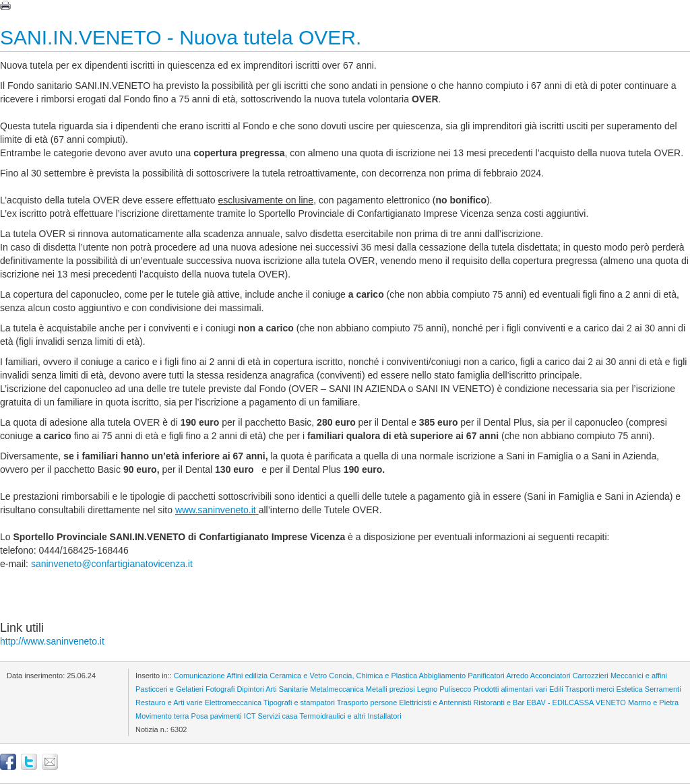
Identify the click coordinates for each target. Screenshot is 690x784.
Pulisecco (455, 689)
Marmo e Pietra (653, 703)
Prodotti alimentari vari (510, 689)
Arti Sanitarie (287, 689)
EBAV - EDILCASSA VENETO (576, 703)
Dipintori (250, 689)
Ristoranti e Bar (499, 703)
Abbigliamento (443, 676)
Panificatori (486, 676)
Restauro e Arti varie (169, 703)
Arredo (517, 676)
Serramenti (663, 689)
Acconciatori (551, 676)
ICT (250, 716)
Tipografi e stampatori (299, 703)
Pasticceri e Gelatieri (169, 689)
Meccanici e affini (639, 676)
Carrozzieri (591, 676)
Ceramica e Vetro (298, 676)
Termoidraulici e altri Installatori (351, 716)
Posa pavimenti (217, 716)
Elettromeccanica (233, 703)
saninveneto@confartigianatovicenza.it (112, 564)
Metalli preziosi (390, 689)
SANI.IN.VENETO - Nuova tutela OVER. (181, 37)
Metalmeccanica (337, 689)
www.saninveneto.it (216, 510)
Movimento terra (162, 716)
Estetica (630, 689)
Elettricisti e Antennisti (435, 703)
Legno (428, 689)
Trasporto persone (367, 703)
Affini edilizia (247, 676)
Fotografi (220, 689)
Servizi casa (277, 716)
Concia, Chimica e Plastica (373, 676)
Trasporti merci (590, 689)
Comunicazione (199, 676)
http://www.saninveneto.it (52, 641)
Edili (556, 689)
